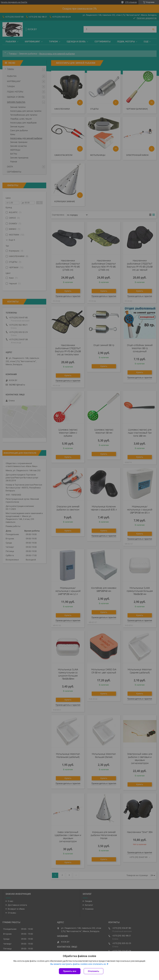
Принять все (70, 971)
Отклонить (94, 971)
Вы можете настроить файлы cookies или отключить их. (78, 964)
